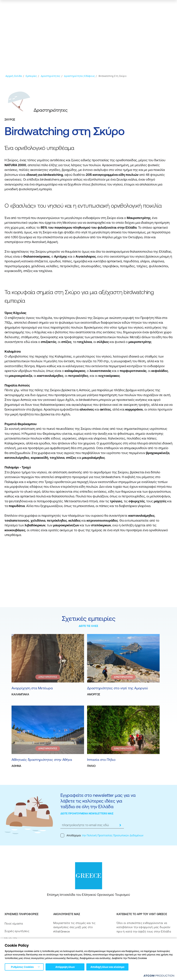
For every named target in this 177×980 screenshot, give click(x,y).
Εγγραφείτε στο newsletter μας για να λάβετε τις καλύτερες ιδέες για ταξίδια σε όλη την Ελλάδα (98, 801)
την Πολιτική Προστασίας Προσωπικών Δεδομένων (113, 835)
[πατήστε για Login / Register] (138, 7)
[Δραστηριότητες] (51, 76)
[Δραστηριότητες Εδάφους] (79, 76)
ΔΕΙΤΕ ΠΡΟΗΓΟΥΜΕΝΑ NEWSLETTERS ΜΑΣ (87, 813)
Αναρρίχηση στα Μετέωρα (32, 688)
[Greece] (20, 7)
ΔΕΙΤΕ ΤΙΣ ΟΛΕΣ (88, 626)
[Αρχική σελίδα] (14, 76)
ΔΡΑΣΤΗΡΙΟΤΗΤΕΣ (48, 677)
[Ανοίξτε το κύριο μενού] (169, 7)
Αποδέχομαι (102, 835)
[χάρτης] (157, 7)
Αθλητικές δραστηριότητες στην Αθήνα (42, 760)
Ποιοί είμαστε (14, 924)
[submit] (120, 825)
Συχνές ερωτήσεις (17, 931)
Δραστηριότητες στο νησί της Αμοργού (117, 688)
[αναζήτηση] (147, 7)
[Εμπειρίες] (31, 76)
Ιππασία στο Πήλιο (101, 760)
